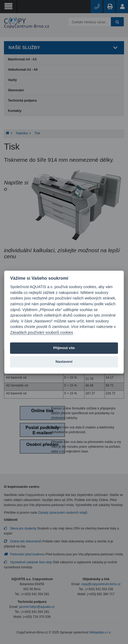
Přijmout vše (64, 348)
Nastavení (64, 362)
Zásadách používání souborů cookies (41, 332)
